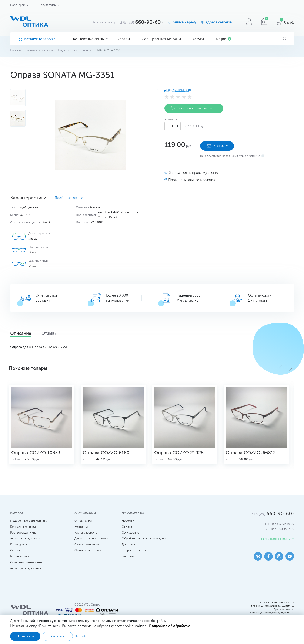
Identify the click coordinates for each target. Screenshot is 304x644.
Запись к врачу (184, 22)
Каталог (48, 50)
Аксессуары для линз (25, 541)
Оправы (125, 39)
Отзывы (55, 334)
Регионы (128, 559)
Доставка (128, 547)
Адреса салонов (218, 22)
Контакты (81, 529)
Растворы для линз (23, 535)
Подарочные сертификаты (29, 523)
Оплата (127, 529)
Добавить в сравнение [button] (178, 90)
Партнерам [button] (18, 5)
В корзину (217, 145)
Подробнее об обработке (170, 626)
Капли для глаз (20, 547)
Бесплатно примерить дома (194, 108)
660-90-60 (139, 22)
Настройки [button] (81, 636)
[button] (290, 368)
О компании (83, 523)
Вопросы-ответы (134, 553)
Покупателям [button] (47, 5)
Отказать (58, 636)
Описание (22, 334)
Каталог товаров (37, 39)
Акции (223, 39)
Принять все (25, 636)
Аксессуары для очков (26, 571)
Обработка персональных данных (145, 541)
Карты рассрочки (86, 535)
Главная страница (24, 50)
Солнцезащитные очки (163, 39)
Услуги (200, 39)
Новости (128, 523)
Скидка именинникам (89, 547)
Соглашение (130, 535)
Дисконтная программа (91, 541)
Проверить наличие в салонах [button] (192, 179)
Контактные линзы (90, 39)
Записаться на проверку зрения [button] (194, 172)
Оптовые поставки (88, 553)
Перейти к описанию (69, 198)
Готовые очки (20, 559)
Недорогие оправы (74, 50)
